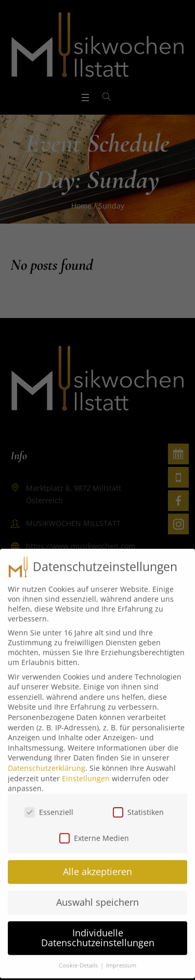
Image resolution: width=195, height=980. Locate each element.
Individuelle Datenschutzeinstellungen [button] (98, 931)
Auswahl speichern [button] (97, 895)
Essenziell (49, 805)
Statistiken (138, 805)
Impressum (121, 959)
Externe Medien (94, 831)
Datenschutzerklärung (47, 761)
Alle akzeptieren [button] (97, 864)
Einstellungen (86, 771)
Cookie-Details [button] (79, 959)
